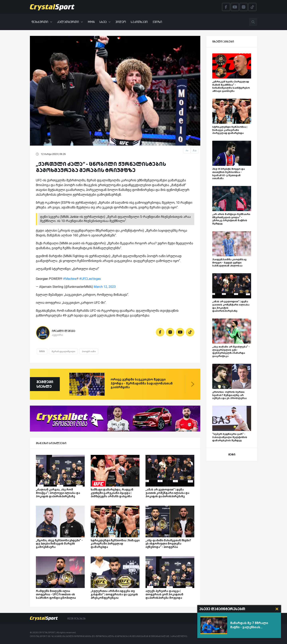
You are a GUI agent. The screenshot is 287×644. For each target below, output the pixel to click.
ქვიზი (157, 22)
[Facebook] (160, 332)
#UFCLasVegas (90, 279)
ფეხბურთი (42, 22)
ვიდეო (121, 22)
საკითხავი (139, 22)
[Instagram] (170, 332)
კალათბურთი (70, 22)
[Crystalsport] (52, 7)
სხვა (105, 22)
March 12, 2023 (105, 287)
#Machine (70, 279)
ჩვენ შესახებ (76, 618)
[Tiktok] (190, 332)
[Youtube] (180, 332)
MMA (91, 22)
